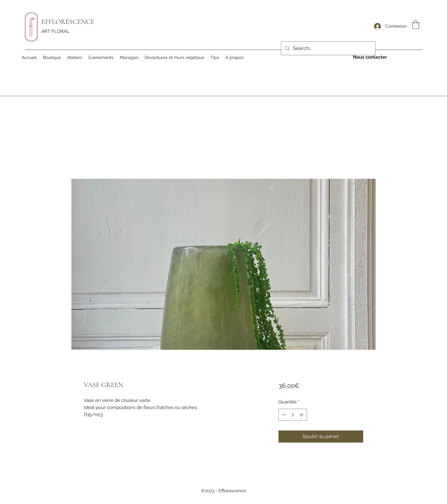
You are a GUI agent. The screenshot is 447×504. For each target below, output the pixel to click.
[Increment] (302, 415)
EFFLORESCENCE (68, 22)
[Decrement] (284, 415)
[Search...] (328, 48)
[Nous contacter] (370, 57)
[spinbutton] (293, 415)
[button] (416, 25)
